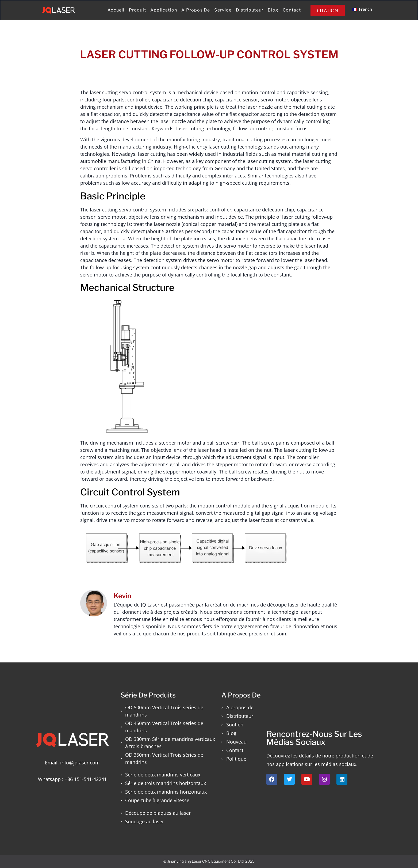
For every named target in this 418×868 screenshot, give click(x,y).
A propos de (196, 10)
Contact (292, 10)
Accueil (116, 10)
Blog (273, 10)
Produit (137, 10)
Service (223, 10)
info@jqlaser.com (80, 763)
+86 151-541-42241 (86, 779)
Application (164, 10)
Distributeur (250, 10)
